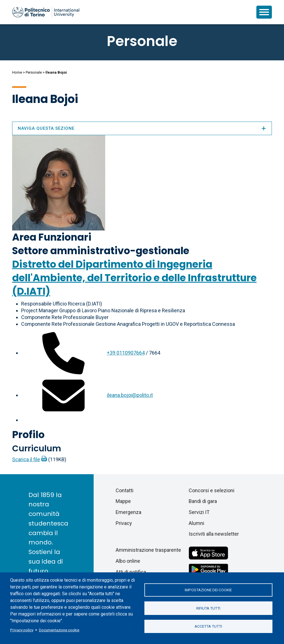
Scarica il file (26, 459)
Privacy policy (22, 630)
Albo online (128, 561)
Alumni (196, 523)
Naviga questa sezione (142, 128)
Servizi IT (199, 512)
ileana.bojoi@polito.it (130, 395)
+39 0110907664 (126, 353)
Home (17, 72)
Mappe (123, 501)
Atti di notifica (131, 572)
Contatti (125, 490)
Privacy (124, 523)
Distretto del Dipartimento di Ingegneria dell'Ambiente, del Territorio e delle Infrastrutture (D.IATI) (134, 278)
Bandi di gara (203, 501)
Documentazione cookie (59, 630)
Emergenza (128, 512)
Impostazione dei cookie (208, 590)
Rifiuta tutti (208, 608)
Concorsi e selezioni (212, 490)
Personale (34, 72)
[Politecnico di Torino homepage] (46, 12)
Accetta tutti (208, 627)
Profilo (28, 435)
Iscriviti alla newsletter (214, 534)
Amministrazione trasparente (148, 550)
